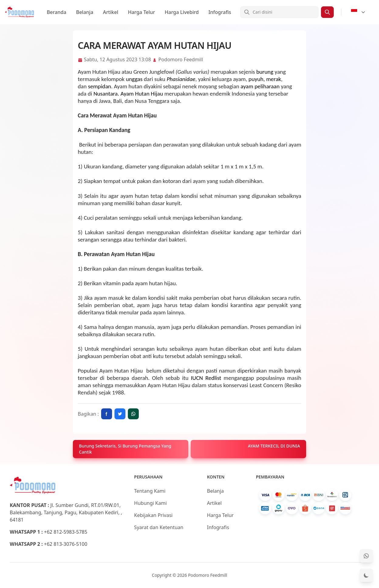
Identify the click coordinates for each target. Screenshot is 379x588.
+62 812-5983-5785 (66, 532)
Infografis (220, 12)
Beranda (56, 12)
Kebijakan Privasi (154, 515)
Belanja (85, 12)
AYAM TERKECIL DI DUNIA (274, 446)
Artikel (111, 12)
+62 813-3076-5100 (66, 544)
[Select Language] (358, 12)
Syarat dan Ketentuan (159, 527)
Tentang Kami (150, 491)
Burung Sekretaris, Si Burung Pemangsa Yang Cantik (125, 449)
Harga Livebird (182, 12)
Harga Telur (141, 12)
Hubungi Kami (150, 503)
